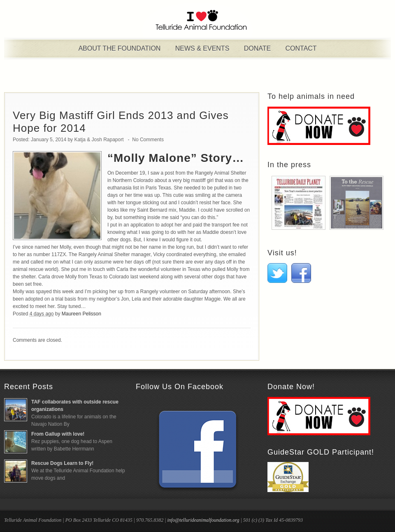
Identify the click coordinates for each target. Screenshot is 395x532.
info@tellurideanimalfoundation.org (203, 520)
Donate (257, 48)
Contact (301, 48)
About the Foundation (119, 48)
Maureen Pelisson (81, 314)
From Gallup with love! (58, 434)
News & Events (202, 48)
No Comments (148, 140)
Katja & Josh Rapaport (99, 140)
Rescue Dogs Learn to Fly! (62, 463)
